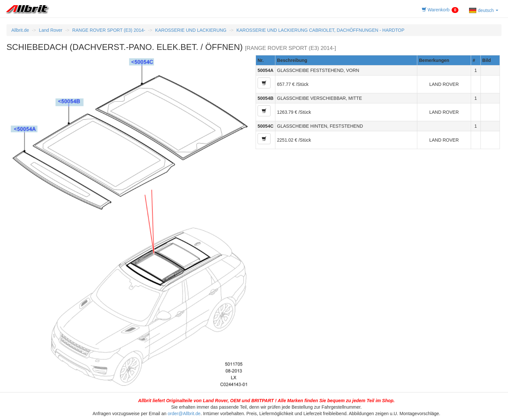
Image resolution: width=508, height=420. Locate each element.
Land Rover (51, 30)
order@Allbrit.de (184, 414)
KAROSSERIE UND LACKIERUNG (191, 30)
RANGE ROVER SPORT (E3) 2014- (109, 30)
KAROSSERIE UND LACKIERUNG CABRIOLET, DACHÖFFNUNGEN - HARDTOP (321, 30)
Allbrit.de (20, 30)
